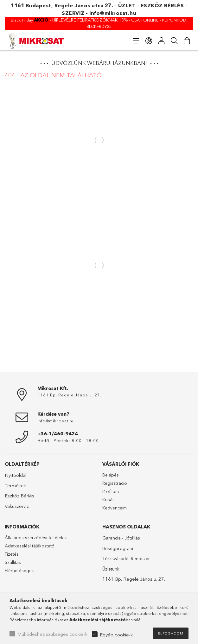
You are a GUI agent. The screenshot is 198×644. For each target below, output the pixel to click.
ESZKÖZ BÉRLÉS (162, 5)
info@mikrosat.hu (113, 13)
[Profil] (162, 41)
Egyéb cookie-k (116, 635)
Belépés (111, 475)
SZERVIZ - (76, 13)
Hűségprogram (118, 548)
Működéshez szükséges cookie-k (52, 634)
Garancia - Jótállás (121, 538)
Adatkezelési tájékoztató (30, 546)
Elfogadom (171, 633)
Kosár (108, 500)
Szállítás (13, 562)
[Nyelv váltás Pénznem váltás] (149, 41)
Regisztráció (115, 483)
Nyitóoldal (16, 475)
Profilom (111, 491)
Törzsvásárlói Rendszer (126, 559)
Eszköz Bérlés (19, 496)
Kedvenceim (115, 508)
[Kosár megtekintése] (187, 41)
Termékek (15, 486)
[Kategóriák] (136, 41)
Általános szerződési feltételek (36, 538)
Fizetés (12, 554)
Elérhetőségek (19, 571)
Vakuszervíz (17, 506)
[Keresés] (174, 41)
